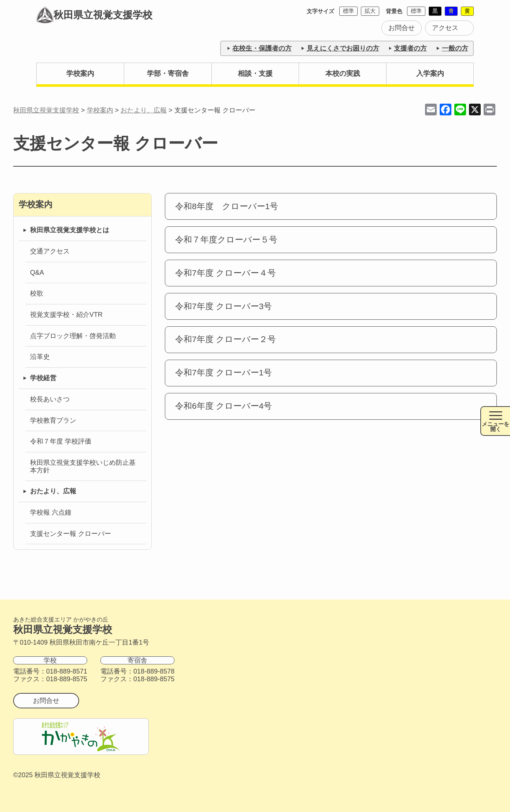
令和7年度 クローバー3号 (223, 306)
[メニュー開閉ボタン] (495, 421)
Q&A (37, 272)
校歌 (37, 293)
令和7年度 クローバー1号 (223, 373)
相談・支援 (255, 73)
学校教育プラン (53, 420)
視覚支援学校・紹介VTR (66, 315)
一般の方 (455, 48)
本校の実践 (343, 73)
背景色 (394, 11)
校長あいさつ (50, 399)
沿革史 (40, 357)
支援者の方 (410, 48)
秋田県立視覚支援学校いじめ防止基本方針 (83, 466)
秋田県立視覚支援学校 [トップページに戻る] (95, 16)
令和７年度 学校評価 (61, 441)
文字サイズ (320, 11)
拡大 (370, 11)
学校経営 (43, 378)
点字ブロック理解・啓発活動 (73, 336)
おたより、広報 (53, 491)
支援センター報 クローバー (71, 534)
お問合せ (402, 28)
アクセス (445, 28)
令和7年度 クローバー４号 (226, 273)
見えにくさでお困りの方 (343, 48)
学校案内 (80, 73)
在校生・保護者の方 (262, 48)
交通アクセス (50, 251)
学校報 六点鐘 (51, 512)
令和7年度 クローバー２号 (226, 339)
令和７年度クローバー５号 (226, 240)
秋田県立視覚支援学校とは (70, 230)
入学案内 (430, 73)
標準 (348, 11)
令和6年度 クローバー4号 (223, 406)
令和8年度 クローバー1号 (227, 206)
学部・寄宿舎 (168, 73)
